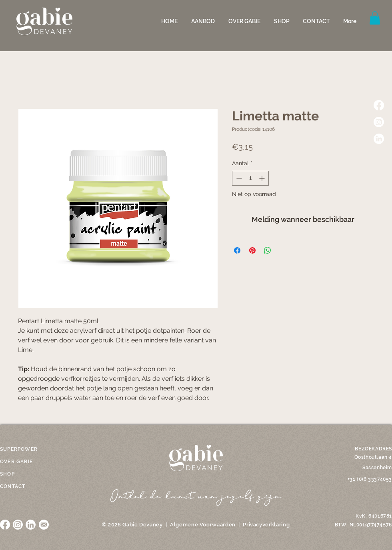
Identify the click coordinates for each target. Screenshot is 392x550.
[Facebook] (379, 105)
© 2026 (112, 525)
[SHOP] (18, 474)
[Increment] (263, 178)
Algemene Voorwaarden (203, 525)
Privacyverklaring (266, 525)
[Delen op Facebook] (237, 250)
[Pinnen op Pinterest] (252, 250)
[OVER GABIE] (20, 462)
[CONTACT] (18, 486)
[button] (204, 21)
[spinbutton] (250, 178)
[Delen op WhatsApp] (268, 250)
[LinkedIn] (379, 139)
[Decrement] (238, 178)
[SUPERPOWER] (20, 449)
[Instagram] (379, 122)
